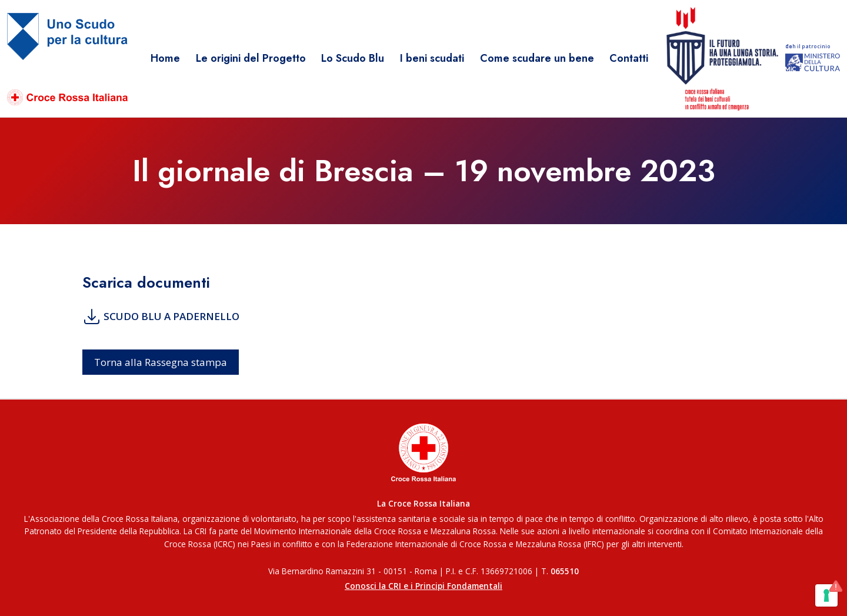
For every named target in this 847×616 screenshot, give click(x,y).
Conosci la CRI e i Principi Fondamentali (423, 586)
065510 (565, 571)
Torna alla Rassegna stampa (161, 362)
